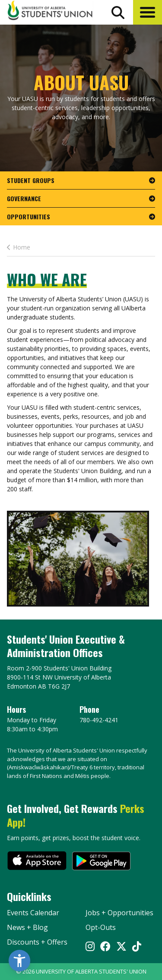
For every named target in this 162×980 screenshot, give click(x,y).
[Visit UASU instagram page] (90, 947)
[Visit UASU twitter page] (121, 947)
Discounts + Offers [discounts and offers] (37, 942)
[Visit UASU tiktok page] (137, 947)
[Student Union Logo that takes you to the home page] (50, 12)
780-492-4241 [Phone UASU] (99, 720)
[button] (148, 12)
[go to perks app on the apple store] (37, 862)
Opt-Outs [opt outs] (101, 927)
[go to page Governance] (81, 199)
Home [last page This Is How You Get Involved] (19, 247)
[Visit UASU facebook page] (105, 947)
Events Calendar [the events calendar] (33, 913)
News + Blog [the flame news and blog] (27, 927)
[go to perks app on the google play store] (101, 862)
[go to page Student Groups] (81, 180)
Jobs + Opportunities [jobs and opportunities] (119, 913)
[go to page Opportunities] (81, 217)
